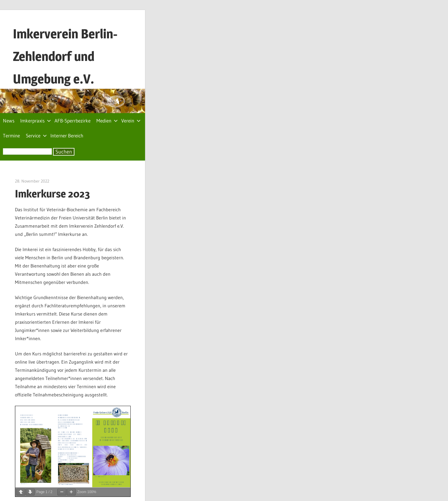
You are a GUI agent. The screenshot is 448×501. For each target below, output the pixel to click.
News (9, 121)
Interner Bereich (67, 136)
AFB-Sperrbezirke (73, 121)
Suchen (64, 152)
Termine (11, 136)
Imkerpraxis (36, 121)
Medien (107, 121)
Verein (131, 121)
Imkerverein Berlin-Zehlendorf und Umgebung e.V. (65, 56)
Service (36, 136)
